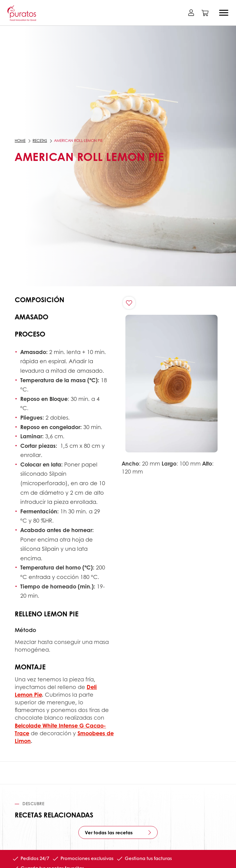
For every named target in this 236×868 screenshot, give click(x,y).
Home (20, 141)
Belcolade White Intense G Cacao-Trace (60, 729)
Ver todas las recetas (109, 832)
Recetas (40, 141)
